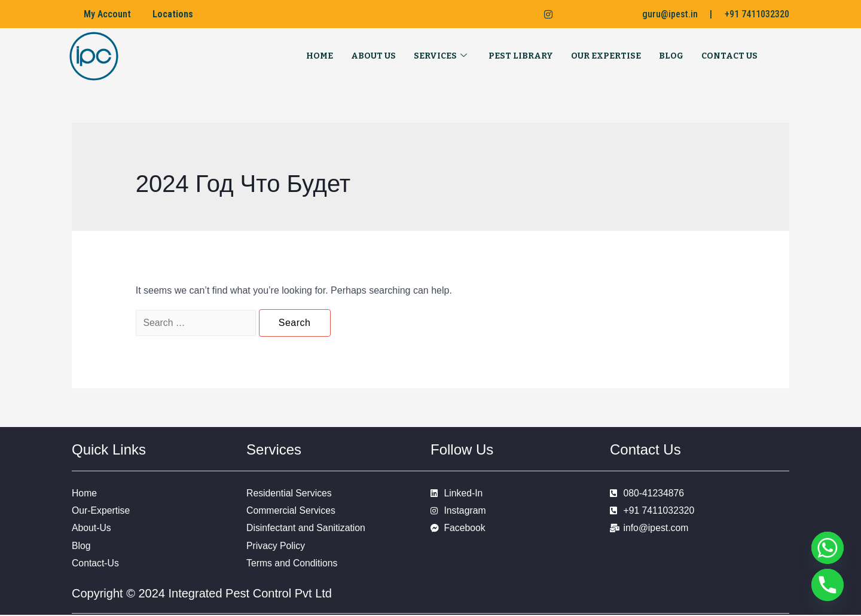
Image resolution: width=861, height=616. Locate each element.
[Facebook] (495, 14)
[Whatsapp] (828, 548)
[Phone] (828, 585)
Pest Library (521, 56)
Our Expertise (606, 56)
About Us (373, 56)
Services (440, 56)
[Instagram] (544, 14)
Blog (671, 56)
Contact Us (729, 56)
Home (320, 56)
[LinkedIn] (519, 14)
